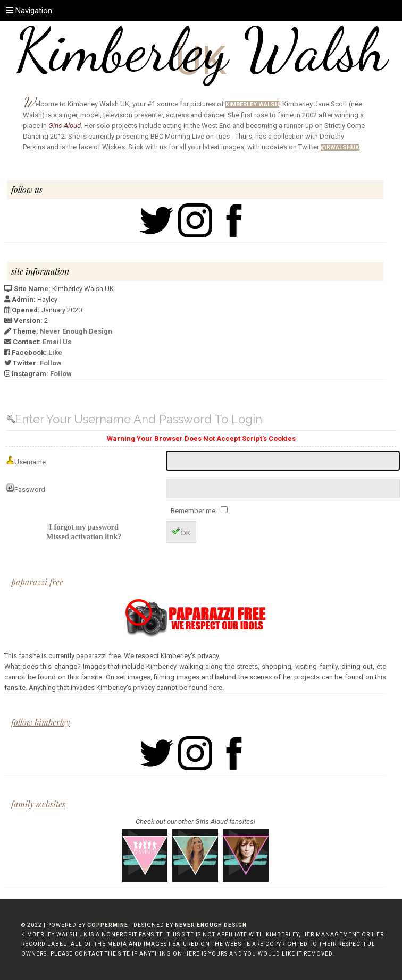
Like (55, 352)
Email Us (57, 342)
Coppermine (108, 925)
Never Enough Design (76, 331)
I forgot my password (84, 527)
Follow (51, 363)
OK (181, 532)
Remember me (194, 511)
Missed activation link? (84, 536)
